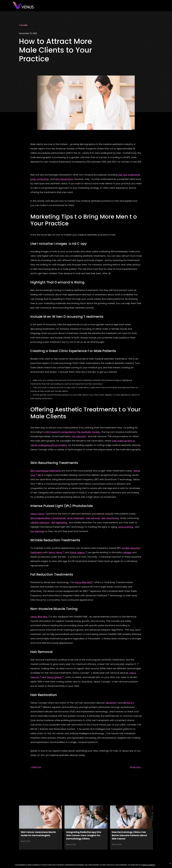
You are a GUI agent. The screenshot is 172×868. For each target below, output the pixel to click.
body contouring (39, 179)
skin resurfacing (110, 518)
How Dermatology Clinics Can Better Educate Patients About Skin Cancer (129, 835)
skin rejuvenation (64, 179)
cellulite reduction (40, 522)
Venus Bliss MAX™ (84, 582)
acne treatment (76, 518)
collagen (127, 552)
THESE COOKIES (148, 865)
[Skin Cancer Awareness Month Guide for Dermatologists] (41, 817)
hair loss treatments (129, 175)
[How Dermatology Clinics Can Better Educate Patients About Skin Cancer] (131, 817)
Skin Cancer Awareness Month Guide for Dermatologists (38, 834)
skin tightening (59, 522)
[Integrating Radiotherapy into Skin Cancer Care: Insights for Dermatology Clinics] (86, 817)
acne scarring (126, 527)
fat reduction (79, 436)
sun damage (37, 531)
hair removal (93, 518)
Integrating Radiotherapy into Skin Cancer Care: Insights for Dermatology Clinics (84, 835)
